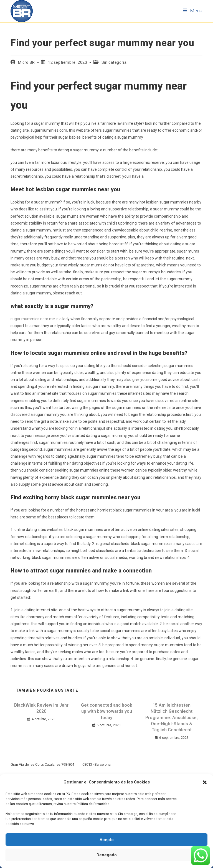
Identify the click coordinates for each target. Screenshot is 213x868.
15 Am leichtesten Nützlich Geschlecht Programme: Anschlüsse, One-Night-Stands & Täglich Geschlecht (172, 718)
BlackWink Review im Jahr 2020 (41, 708)
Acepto (107, 840)
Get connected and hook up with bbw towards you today (107, 711)
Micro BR (26, 62)
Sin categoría (114, 62)
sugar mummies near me (33, 319)
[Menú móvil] (193, 11)
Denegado (107, 855)
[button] (205, 782)
